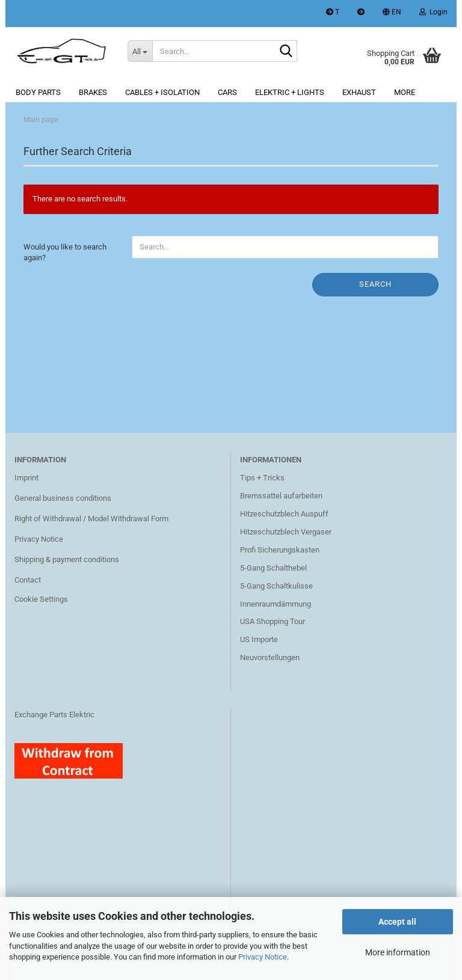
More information (398, 952)
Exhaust (359, 92)
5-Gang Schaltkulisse (276, 586)
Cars (227, 92)
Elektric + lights (290, 92)
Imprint (26, 478)
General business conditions (63, 498)
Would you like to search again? (65, 253)
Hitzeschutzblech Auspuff (284, 514)
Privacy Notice (263, 957)
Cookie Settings (41, 599)
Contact (28, 580)
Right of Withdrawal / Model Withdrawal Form (91, 519)
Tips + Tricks (262, 478)
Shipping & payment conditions (67, 559)
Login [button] (433, 12)
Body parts (38, 92)
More (405, 92)
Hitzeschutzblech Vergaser (286, 532)
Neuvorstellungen (270, 657)
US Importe (259, 639)
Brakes (93, 92)
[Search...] (140, 51)
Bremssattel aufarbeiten (281, 496)
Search (375, 284)
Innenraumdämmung (276, 604)
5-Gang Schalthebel (273, 568)
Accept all (397, 922)
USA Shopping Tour (273, 621)
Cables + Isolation (162, 92)
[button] (392, 14)
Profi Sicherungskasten (280, 550)
